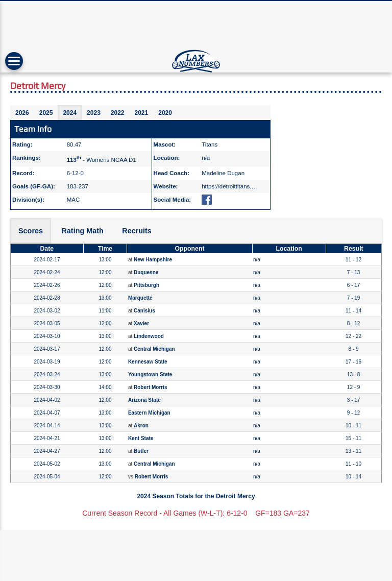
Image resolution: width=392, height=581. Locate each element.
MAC (73, 200)
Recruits (137, 231)
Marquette (140, 298)
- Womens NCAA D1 (102, 160)
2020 (165, 113)
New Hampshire (153, 260)
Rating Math (82, 231)
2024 (70, 113)
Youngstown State (150, 374)
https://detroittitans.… (229, 186)
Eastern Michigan (149, 413)
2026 (22, 113)
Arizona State (144, 400)
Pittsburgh (146, 285)
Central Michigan (154, 349)
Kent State (141, 438)
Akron (141, 426)
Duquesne (146, 272)
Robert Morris (151, 387)
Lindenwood (149, 336)
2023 (94, 113)
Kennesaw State (148, 362)
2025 (46, 113)
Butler (141, 451)
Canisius (144, 311)
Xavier (141, 323)
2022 (118, 113)
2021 (142, 113)
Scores (31, 231)
